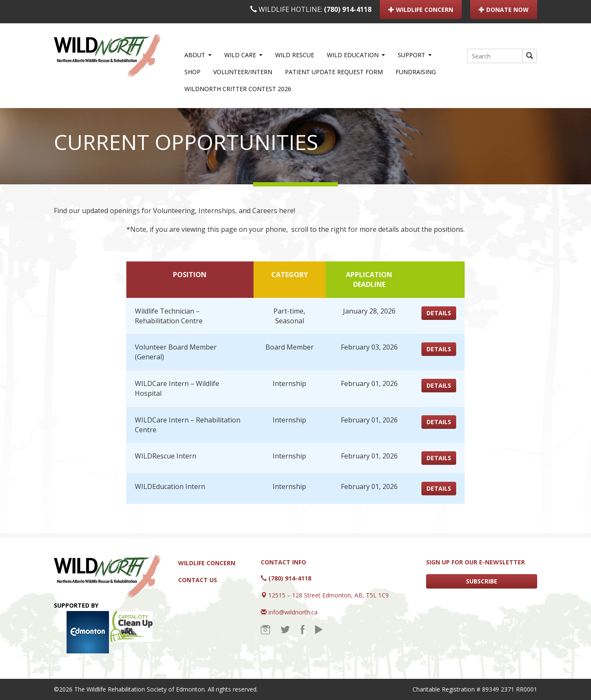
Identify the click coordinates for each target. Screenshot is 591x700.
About (198, 55)
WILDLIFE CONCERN (421, 10)
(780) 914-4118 (348, 9)
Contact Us (198, 580)
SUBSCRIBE (482, 581)
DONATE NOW (504, 10)
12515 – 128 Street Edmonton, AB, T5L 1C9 (329, 595)
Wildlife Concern (207, 563)
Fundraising (416, 72)
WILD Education (356, 55)
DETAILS (439, 313)
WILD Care (243, 55)
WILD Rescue (295, 55)
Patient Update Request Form (334, 72)
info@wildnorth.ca (293, 612)
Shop (192, 72)
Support (415, 55)
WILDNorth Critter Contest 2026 (238, 89)
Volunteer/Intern (243, 72)
